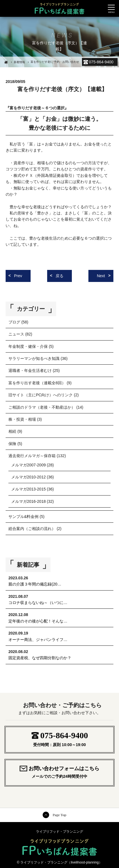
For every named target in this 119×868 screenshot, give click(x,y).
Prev (18, 276)
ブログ (14, 322)
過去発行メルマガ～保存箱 (32, 456)
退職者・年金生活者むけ (30, 371)
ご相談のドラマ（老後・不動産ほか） (42, 407)
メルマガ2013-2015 (28, 489)
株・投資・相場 (22, 419)
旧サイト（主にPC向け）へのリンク (41, 395)
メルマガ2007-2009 (28, 465)
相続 (12, 431)
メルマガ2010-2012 (28, 477)
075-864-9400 (101, 62)
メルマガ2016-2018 (28, 501)
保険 (12, 444)
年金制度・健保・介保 (28, 346)
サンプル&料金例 (23, 517)
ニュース (16, 334)
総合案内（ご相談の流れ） (32, 529)
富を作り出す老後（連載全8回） (37, 383)
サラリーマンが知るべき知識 (34, 358)
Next (101, 276)
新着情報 (19, 62)
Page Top (60, 815)
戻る (60, 276)
